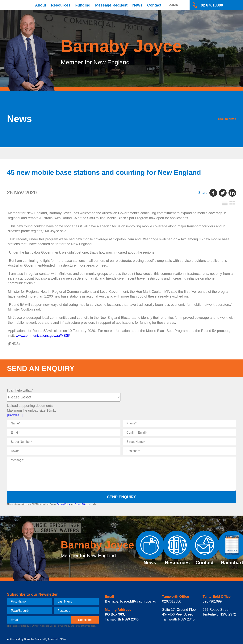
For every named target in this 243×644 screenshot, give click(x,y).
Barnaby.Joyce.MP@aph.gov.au (131, 601)
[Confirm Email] (179, 433)
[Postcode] (179, 451)
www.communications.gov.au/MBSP (43, 336)
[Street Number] (64, 442)
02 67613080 (212, 5)
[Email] (64, 433)
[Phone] (179, 423)
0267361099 (212, 601)
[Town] (64, 451)
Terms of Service (82, 504)
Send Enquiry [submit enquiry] (122, 497)
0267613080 (172, 601)
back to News (205, 119)
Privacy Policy (63, 504)
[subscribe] (85, 620)
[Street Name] (179, 442)
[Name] (64, 423)
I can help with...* (20, 390)
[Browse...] (15, 415)
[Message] (122, 474)
